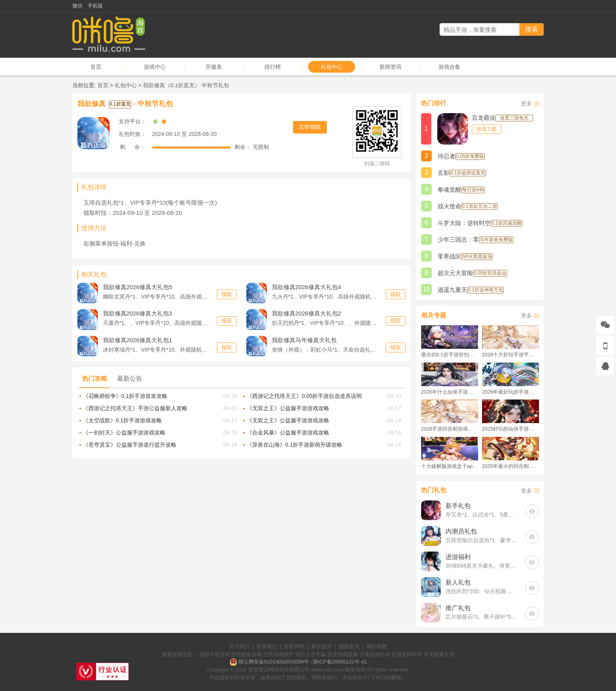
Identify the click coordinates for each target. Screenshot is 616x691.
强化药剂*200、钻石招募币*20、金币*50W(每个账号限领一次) (481, 591)
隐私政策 (349, 646)
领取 (227, 294)
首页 (96, 67)
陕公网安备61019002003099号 (274, 662)
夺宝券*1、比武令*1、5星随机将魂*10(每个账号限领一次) (481, 515)
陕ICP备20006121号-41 (340, 662)
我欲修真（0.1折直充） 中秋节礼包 (186, 85)
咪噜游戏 (355, 670)
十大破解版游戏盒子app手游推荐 (450, 466)
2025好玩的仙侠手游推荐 (511, 429)
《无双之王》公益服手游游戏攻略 (288, 408)
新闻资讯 (390, 67)
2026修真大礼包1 (138, 340)
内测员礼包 (461, 531)
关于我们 (239, 646)
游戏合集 (449, 67)
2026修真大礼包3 (138, 313)
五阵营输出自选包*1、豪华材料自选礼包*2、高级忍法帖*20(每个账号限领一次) (481, 540)
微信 (77, 6)
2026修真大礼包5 (138, 287)
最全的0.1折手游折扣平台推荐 (450, 355)
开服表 (214, 67)
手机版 (95, 6)
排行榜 (273, 67)
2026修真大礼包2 (307, 313)
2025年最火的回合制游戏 (511, 466)
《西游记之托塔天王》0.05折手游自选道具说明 (304, 396)
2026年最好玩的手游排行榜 (511, 392)
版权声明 (294, 646)
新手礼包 (458, 506)
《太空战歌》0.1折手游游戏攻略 (122, 420)
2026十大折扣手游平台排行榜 (511, 355)
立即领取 (310, 127)
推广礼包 (458, 608)
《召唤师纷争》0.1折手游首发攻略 (125, 396)
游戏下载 (486, 129)
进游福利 (458, 557)
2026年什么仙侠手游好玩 (450, 392)
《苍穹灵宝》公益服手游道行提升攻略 (130, 445)
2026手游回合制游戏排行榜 (450, 429)
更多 (526, 103)
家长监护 (322, 646)
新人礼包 (458, 582)
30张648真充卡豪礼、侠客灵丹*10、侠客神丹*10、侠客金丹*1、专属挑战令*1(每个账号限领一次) (481, 566)
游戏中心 (155, 67)
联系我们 (267, 646)
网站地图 (377, 646)
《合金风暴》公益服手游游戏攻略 (288, 433)
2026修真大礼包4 (307, 287)
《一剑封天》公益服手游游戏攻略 (124, 433)
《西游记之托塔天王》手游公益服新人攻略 (135, 408)
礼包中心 (332, 67)
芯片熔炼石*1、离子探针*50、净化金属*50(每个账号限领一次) (481, 617)
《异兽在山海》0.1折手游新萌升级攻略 (294, 445)
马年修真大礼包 (304, 340)
